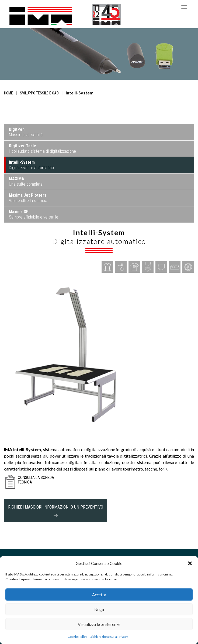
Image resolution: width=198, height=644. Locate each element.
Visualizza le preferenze (99, 624)
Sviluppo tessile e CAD (39, 93)
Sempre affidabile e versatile (34, 214)
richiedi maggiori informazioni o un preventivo (56, 511)
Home (8, 93)
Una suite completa (26, 181)
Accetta (99, 595)
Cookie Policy (77, 637)
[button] (190, 563)
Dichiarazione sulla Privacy (109, 637)
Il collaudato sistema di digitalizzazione (42, 149)
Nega (99, 609)
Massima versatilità (26, 132)
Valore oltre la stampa (28, 198)
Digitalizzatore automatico (31, 165)
